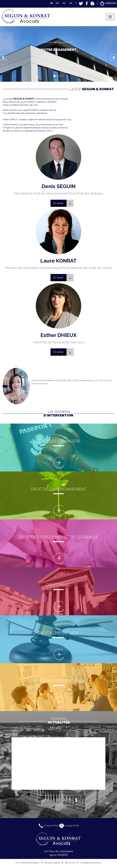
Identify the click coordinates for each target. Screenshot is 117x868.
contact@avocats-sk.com (91, 863)
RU (64, 3)
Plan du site (70, 863)
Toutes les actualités (59, 800)
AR (71, 3)
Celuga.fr (35, 863)
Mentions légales (52, 863)
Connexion (108, 3)
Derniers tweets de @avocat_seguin (20, 732)
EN (57, 3)
